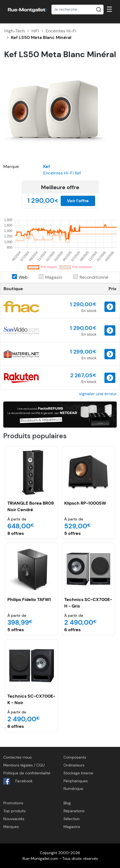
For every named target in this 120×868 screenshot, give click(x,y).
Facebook (18, 781)
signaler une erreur (98, 394)
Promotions (13, 803)
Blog (67, 803)
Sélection (71, 819)
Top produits (14, 811)
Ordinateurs (74, 765)
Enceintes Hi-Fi (61, 31)
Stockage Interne (78, 773)
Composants (75, 757)
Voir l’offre (78, 201)
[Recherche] (78, 10)
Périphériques (76, 781)
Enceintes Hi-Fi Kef (62, 173)
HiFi (35, 31)
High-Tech (15, 31)
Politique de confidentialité (27, 773)
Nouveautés (14, 819)
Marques (11, 827)
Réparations (74, 811)
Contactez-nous (17, 757)
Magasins (72, 827)
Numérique (73, 789)
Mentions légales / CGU (24, 765)
